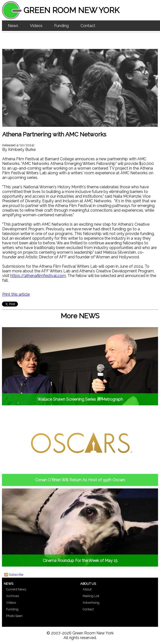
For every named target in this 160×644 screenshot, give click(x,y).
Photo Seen (14, 616)
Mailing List (91, 596)
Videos (36, 26)
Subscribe (16, 575)
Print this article (16, 294)
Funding (61, 26)
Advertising (91, 603)
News (13, 26)
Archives (13, 596)
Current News (16, 589)
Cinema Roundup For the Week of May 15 (80, 561)
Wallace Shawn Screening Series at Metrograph (80, 399)
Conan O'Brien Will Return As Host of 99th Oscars (80, 480)
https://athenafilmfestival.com (38, 276)
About (87, 589)
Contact (88, 26)
